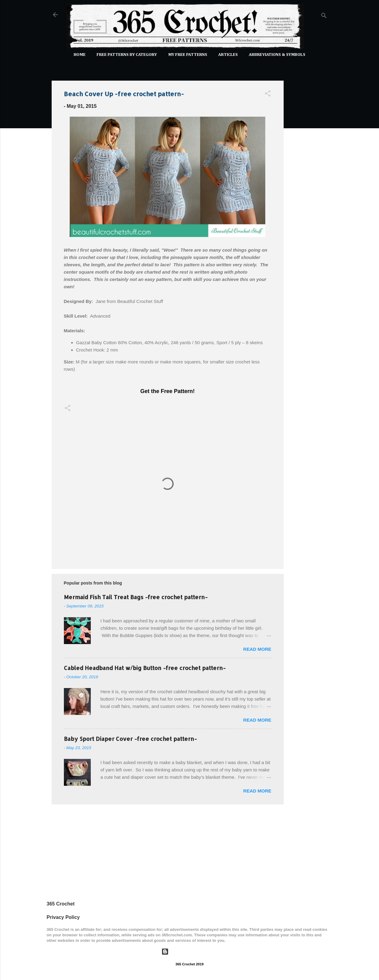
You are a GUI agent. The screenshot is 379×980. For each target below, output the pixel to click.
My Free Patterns (188, 55)
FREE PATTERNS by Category (127, 55)
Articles (228, 55)
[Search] (324, 17)
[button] (268, 95)
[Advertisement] (308, 167)
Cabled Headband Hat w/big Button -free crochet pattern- (145, 668)
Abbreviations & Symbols (277, 55)
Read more (257, 649)
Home (80, 55)
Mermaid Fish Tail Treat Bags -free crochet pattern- (136, 597)
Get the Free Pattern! (167, 391)
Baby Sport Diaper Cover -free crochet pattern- (130, 739)
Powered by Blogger (189, 951)
